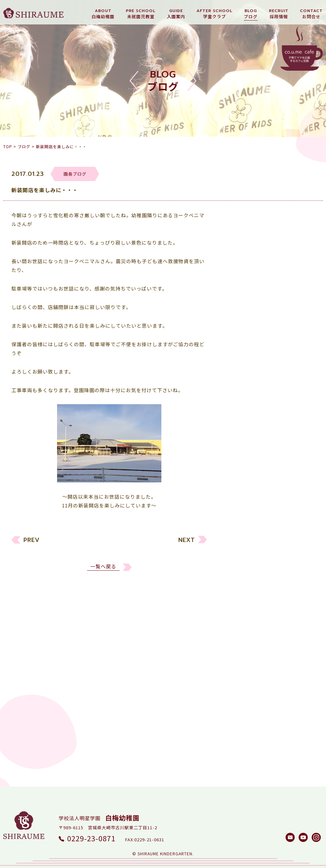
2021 (237, 581)
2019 (237, 606)
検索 (302, 725)
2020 (237, 593)
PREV (32, 544)
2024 (237, 544)
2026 (237, 519)
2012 (237, 692)
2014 (237, 668)
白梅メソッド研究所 (255, 475)
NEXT (187, 544)
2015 (237, 655)
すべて (239, 401)
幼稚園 (239, 413)
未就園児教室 (247, 426)
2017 (237, 630)
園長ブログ (244, 450)
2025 (237, 531)
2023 (237, 556)
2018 (237, 618)
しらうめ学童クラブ (255, 463)
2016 (237, 643)
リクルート (244, 438)
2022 (237, 569)
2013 (237, 680)
